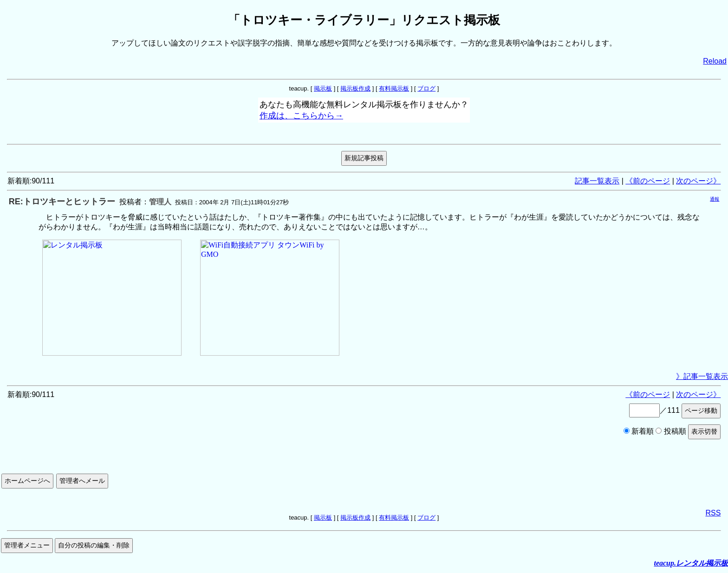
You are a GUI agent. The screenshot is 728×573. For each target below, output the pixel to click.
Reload (715, 61)
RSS (713, 513)
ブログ (426, 88)
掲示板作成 (355, 88)
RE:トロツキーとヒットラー (62, 202)
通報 (715, 199)
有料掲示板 (394, 88)
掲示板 (323, 88)
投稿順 (671, 431)
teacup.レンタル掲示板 (691, 563)
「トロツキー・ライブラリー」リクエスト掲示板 (364, 20)
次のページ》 (698, 181)
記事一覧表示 (597, 181)
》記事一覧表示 (702, 376)
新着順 (639, 431)
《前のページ (648, 181)
